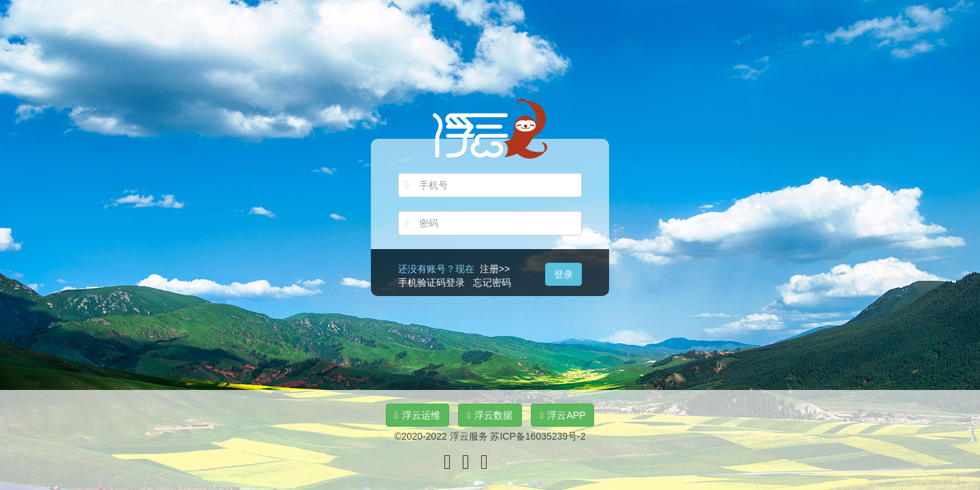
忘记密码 (492, 282)
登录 (563, 274)
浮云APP (562, 415)
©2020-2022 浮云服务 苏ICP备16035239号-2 (490, 436)
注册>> (495, 269)
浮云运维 (418, 415)
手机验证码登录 (431, 282)
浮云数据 (490, 415)
